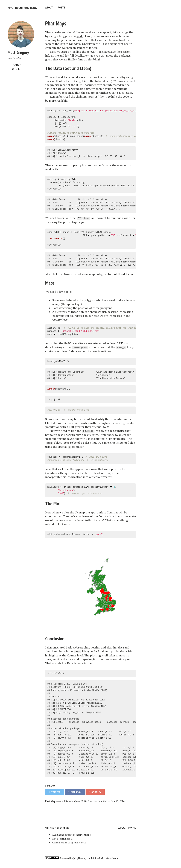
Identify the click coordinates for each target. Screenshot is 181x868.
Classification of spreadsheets (69, 842)
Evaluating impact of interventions (71, 834)
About (49, 7)
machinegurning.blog (21, 7)
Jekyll (77, 858)
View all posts (127, 828)
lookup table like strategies (108, 438)
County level (60, 319)
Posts (62, 7)
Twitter (14, 64)
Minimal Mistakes (101, 858)
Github (14, 68)
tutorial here (103, 80)
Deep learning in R (62, 838)
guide (80, 36)
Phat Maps (56, 23)
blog (96, 59)
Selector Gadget (73, 80)
